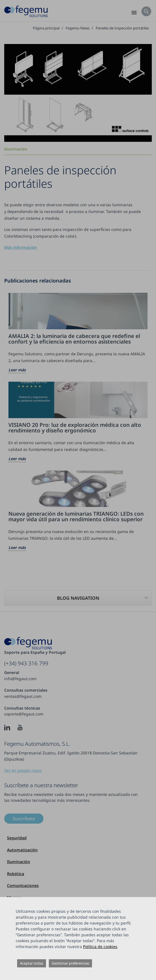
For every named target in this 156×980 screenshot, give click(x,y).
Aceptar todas (32, 963)
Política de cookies (100, 947)
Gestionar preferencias (70, 963)
